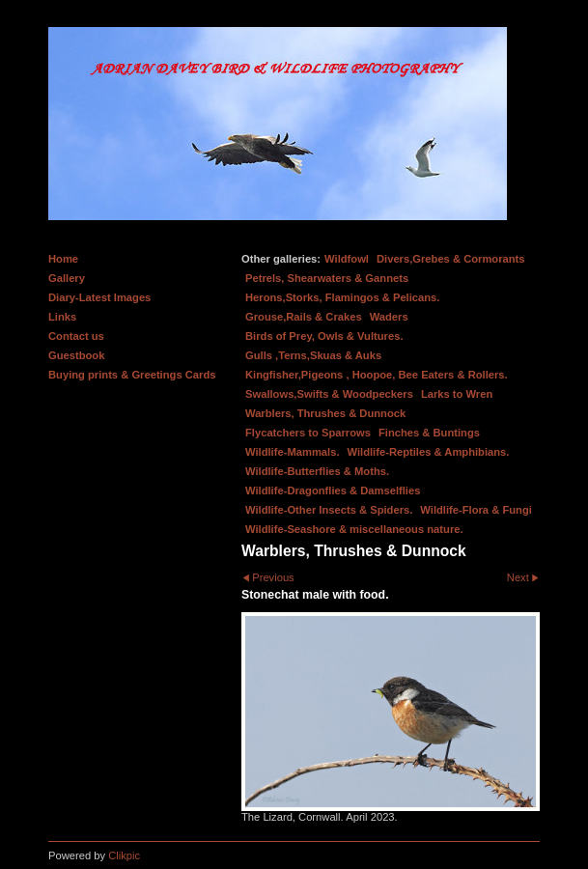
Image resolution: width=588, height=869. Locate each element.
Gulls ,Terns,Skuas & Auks (313, 355)
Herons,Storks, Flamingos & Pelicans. (342, 297)
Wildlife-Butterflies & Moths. (317, 471)
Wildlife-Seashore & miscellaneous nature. (354, 529)
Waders (389, 317)
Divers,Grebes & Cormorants (451, 259)
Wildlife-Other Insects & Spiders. (329, 510)
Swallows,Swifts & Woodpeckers (329, 394)
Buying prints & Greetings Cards (132, 375)
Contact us (76, 336)
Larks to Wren (457, 394)
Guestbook (76, 355)
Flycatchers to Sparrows (308, 433)
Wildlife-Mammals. (293, 452)
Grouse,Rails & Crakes (304, 317)
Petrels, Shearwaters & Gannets (327, 278)
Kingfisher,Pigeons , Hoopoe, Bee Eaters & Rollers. (377, 375)
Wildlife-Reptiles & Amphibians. (429, 452)
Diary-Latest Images (99, 297)
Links (62, 317)
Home (63, 259)
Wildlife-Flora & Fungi (476, 510)
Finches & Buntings (429, 433)
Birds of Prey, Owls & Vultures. (324, 336)
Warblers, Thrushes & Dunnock (325, 413)
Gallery (67, 278)
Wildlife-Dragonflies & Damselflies (333, 491)
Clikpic (124, 855)
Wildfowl (347, 259)
